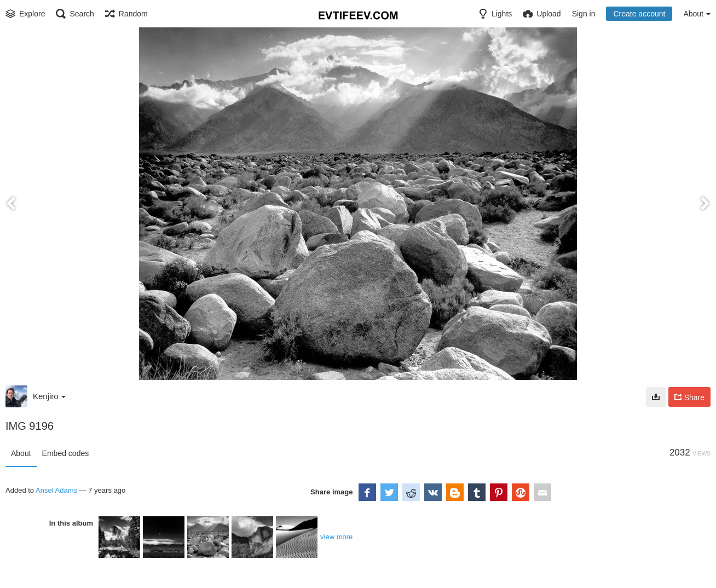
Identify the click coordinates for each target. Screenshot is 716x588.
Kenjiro (49, 396)
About (21, 453)
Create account (639, 14)
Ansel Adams (56, 490)
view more (336, 537)
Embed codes (66, 453)
